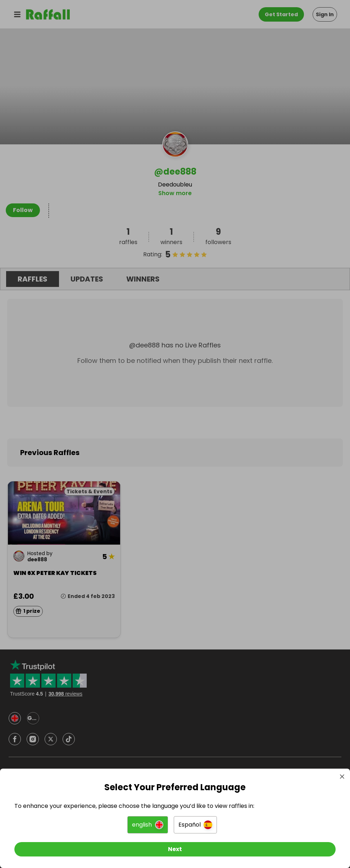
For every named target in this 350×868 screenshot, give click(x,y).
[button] (148, 825)
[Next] (175, 849)
